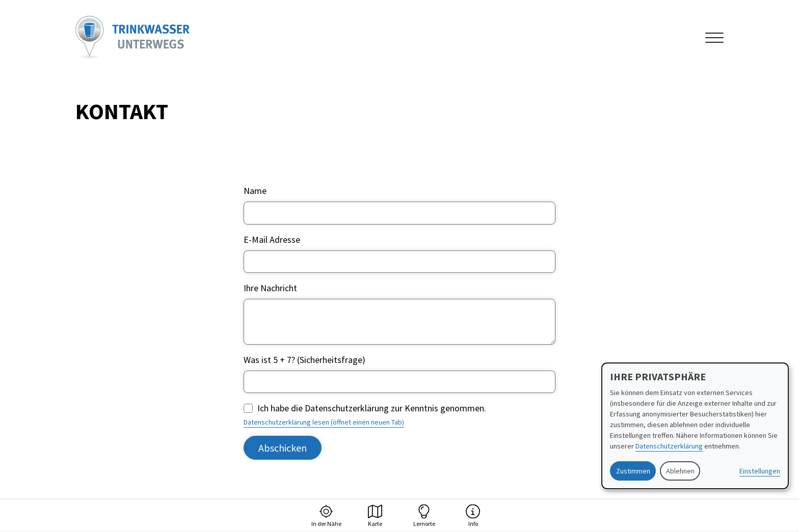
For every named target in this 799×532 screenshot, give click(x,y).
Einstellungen (760, 471)
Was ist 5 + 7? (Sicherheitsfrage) (304, 360)
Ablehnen (680, 471)
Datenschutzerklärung (669, 446)
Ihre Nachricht (270, 288)
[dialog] (695, 426)
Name (255, 191)
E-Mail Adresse (272, 240)
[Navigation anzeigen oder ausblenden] (714, 38)
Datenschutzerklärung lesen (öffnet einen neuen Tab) (324, 422)
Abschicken (283, 448)
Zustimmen (633, 471)
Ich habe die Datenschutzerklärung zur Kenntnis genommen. (372, 408)
